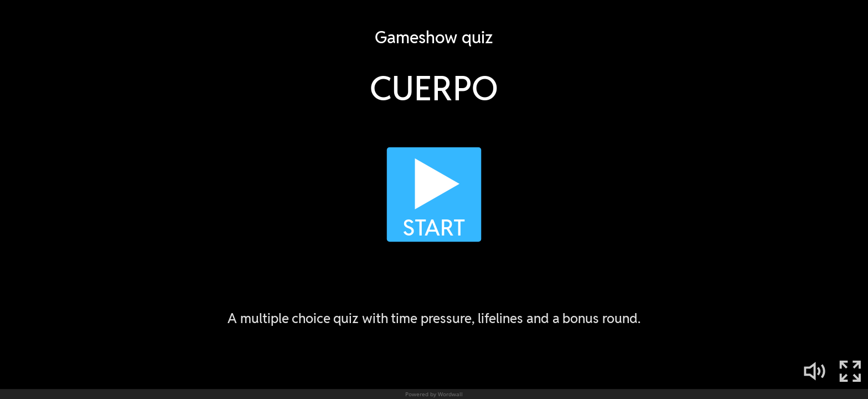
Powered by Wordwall (434, 394)
